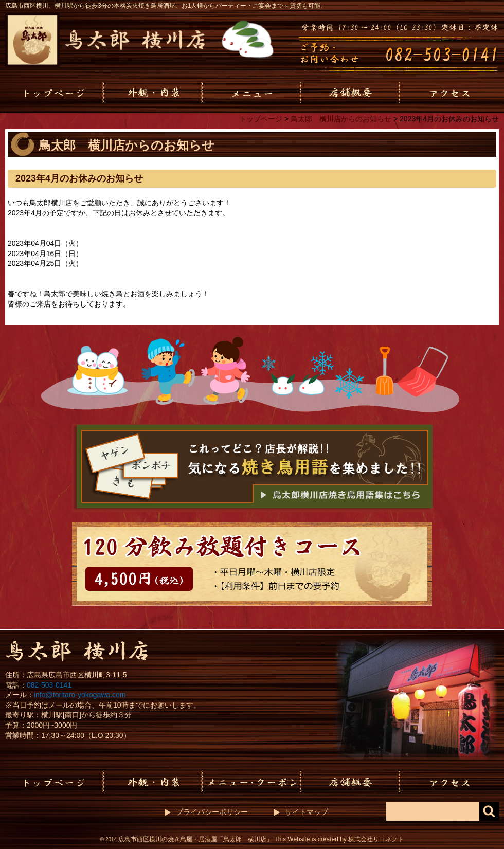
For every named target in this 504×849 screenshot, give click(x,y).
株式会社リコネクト (376, 839)
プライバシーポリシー (212, 812)
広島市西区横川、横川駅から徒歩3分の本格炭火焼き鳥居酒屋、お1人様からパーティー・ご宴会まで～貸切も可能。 (166, 6)
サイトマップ (307, 812)
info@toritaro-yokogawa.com (80, 695)
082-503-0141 (49, 685)
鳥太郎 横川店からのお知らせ (341, 119)
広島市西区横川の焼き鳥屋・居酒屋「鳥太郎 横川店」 (195, 839)
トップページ (261, 119)
